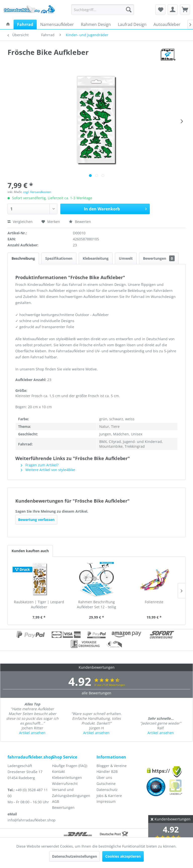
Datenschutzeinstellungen (75, 856)
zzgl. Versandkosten (37, 192)
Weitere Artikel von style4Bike (48, 470)
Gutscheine (106, 784)
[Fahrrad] (25, 24)
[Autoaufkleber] (167, 24)
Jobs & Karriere (109, 796)
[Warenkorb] (185, 10)
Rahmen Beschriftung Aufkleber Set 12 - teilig (96, 604)
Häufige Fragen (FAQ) (70, 766)
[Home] (8, 24)
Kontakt (58, 771)
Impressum (106, 801)
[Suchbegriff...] (103, 10)
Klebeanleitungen (67, 778)
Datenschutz (107, 790)
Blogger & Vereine (112, 766)
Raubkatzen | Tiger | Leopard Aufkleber (39, 604)
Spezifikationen (59, 258)
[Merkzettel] (160, 10)
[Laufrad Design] (132, 24)
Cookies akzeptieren (123, 856)
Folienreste (154, 602)
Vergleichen (20, 222)
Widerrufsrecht (65, 784)
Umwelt (126, 258)
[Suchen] (129, 10)
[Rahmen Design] (96, 24)
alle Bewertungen (96, 693)
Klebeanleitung (96, 258)
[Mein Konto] (173, 10)
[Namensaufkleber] (57, 24)
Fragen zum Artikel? (40, 465)
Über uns (104, 778)
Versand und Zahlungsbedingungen (71, 793)
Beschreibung (23, 258)
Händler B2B (107, 771)
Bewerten (80, 222)
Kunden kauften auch (30, 551)
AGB (56, 801)
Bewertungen (159, 258)
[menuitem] (103, 10)
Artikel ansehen (32, 733)
